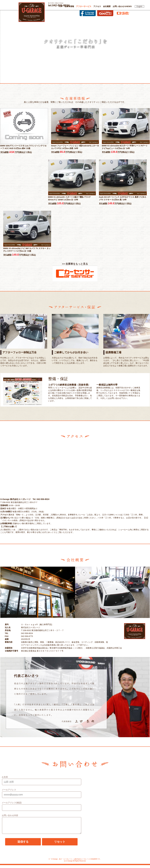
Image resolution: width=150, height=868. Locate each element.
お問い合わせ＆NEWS (122, 6)
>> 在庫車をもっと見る (75, 264)
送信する (23, 845)
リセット (60, 845)
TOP (61, 6)
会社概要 (107, 6)
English (139, 6)
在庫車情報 (69, 6)
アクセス (97, 6)
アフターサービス (84, 6)
